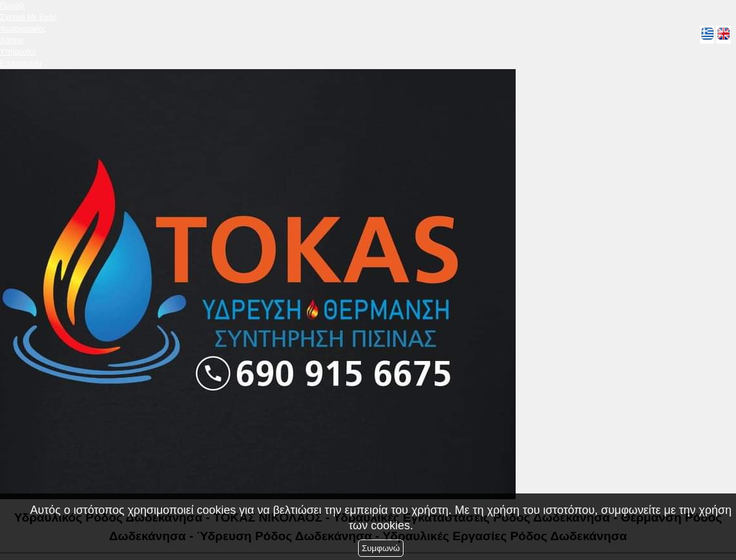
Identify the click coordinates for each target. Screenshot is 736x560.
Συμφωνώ (381, 548)
